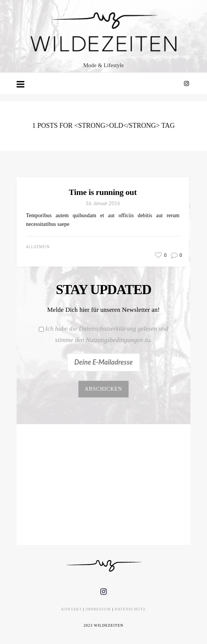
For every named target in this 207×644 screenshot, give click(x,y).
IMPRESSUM (98, 609)
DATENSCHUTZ (130, 609)
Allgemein (38, 247)
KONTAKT (72, 609)
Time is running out (103, 192)
